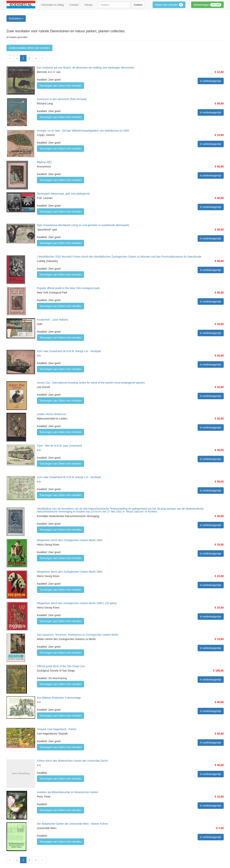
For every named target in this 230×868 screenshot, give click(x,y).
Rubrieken (16, 19)
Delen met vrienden (169, 5)
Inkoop (88, 5)
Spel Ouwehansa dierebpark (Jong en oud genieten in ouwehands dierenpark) (83, 225)
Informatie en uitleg (52, 5)
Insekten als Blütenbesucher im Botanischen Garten (68, 792)
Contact (74, 5)
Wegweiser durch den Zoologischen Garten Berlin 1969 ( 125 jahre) (77, 603)
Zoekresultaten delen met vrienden (30, 48)
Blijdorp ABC (44, 162)
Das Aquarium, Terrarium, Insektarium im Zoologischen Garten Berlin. (78, 635)
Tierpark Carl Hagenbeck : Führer (57, 729)
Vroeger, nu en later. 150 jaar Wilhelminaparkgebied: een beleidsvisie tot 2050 (83, 131)
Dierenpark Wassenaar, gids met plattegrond (63, 194)
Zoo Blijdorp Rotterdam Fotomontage (59, 698)
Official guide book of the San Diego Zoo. (61, 666)
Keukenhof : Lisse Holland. (53, 320)
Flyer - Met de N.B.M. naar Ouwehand (60, 446)
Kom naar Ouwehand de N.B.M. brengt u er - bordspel (69, 351)
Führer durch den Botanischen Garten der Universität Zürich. (73, 761)
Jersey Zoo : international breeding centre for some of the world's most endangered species (91, 383)
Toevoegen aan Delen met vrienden (61, 86)
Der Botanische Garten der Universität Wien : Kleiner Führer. (73, 824)
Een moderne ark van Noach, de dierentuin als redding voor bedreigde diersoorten (86, 68)
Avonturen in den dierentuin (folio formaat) (62, 99)
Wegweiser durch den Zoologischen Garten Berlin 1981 (70, 572)
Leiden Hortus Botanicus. (52, 414)
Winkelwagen (207, 5)
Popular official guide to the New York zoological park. (69, 288)
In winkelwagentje (211, 81)
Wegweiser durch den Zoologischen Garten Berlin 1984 (70, 540)
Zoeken (138, 5)
